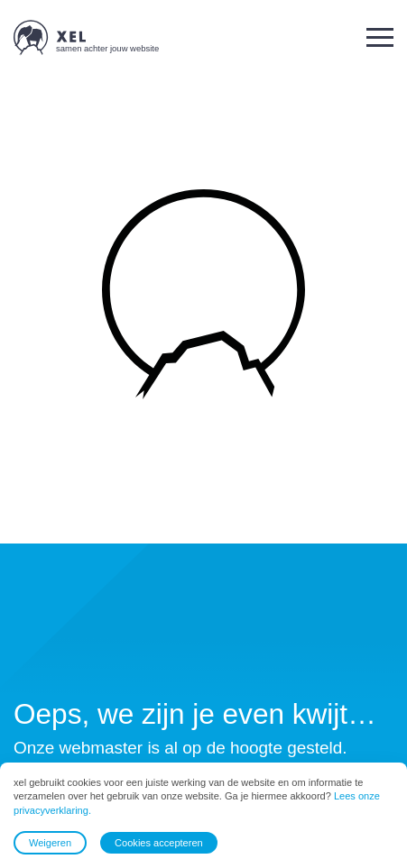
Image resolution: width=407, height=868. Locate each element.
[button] (380, 37)
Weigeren (50, 843)
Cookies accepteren (159, 843)
